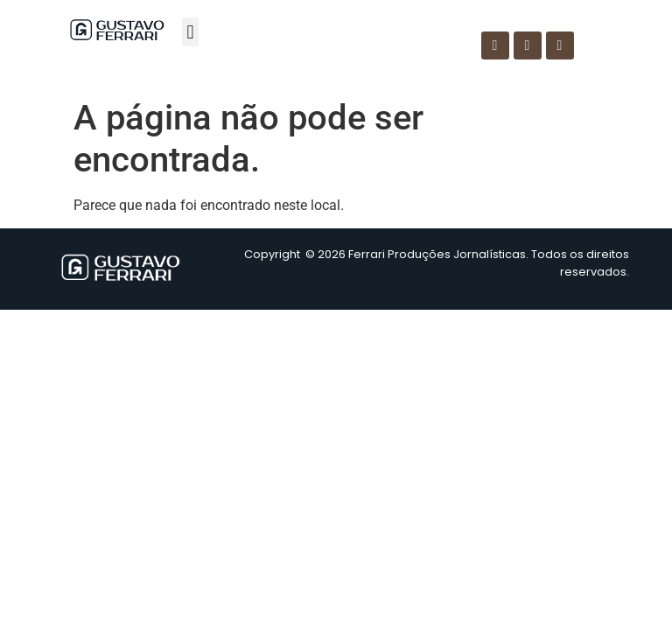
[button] (190, 32)
